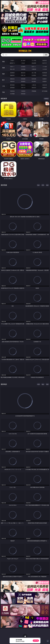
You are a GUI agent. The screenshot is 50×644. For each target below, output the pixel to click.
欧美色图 (34, 79)
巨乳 (43, 185)
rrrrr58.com (25, 51)
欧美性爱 (45, 73)
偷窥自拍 (12, 79)
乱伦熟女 (34, 75)
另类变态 (45, 75)
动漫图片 (45, 79)
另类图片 (45, 81)
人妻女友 (34, 85)
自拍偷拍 (23, 67)
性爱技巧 (45, 88)
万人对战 (34, 60)
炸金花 (23, 63)
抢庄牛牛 (45, 63)
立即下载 (36, 641)
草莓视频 (34, 91)
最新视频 (4, 185)
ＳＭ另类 (45, 69)
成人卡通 (34, 73)
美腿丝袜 (12, 81)
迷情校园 (12, 88)
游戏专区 (45, 60)
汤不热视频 (45, 91)
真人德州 (23, 60)
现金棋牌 (34, 63)
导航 (3, 92)
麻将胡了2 (12, 63)
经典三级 (23, 75)
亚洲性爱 (12, 73)
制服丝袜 (12, 75)
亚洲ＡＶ (12, 67)
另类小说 (23, 88)
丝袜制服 (23, 69)
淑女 (43, 384)
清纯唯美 (23, 81)
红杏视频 (12, 94)
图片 (3, 80)
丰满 (38, 384)
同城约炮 (12, 91)
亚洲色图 (23, 79)
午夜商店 (23, 91)
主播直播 (34, 69)
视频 (3, 68)
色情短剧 (23, 94)
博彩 (3, 62)
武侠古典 (45, 85)
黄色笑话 (34, 88)
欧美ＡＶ (34, 67)
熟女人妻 (12, 69)
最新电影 (4, 384)
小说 (3, 86)
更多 (47, 185)
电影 (3, 74)
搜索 (46, 55)
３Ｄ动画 (45, 67)
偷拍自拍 (23, 73)
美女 (38, 185)
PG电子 (12, 60)
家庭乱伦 (23, 85)
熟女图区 (34, 81)
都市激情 (12, 85)
